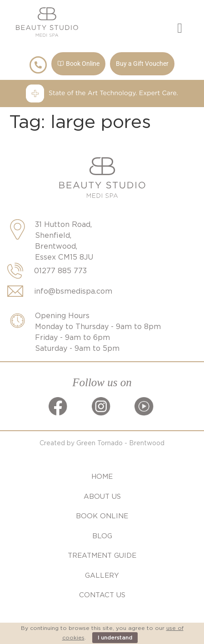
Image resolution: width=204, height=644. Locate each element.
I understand (115, 637)
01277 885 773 (60, 271)
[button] (180, 28)
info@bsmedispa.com (73, 291)
